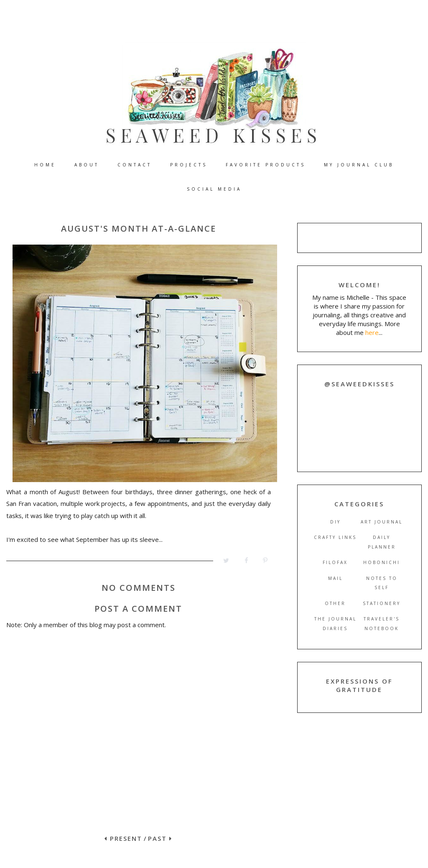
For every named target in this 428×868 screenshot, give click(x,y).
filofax (335, 562)
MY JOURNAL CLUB (359, 165)
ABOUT (87, 165)
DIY (335, 522)
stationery (382, 603)
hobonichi (382, 562)
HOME (45, 165)
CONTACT (135, 165)
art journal (382, 522)
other (335, 603)
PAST (160, 838)
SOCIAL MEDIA (214, 189)
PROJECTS (189, 165)
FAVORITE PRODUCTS (266, 165)
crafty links (335, 537)
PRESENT (123, 838)
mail (335, 578)
